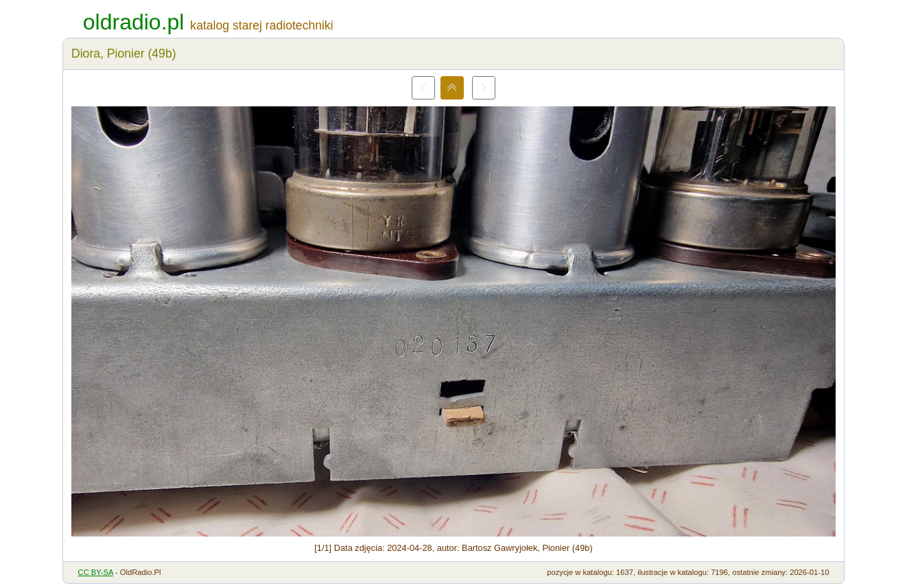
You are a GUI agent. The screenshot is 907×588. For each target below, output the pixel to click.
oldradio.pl (134, 22)
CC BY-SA (96, 572)
